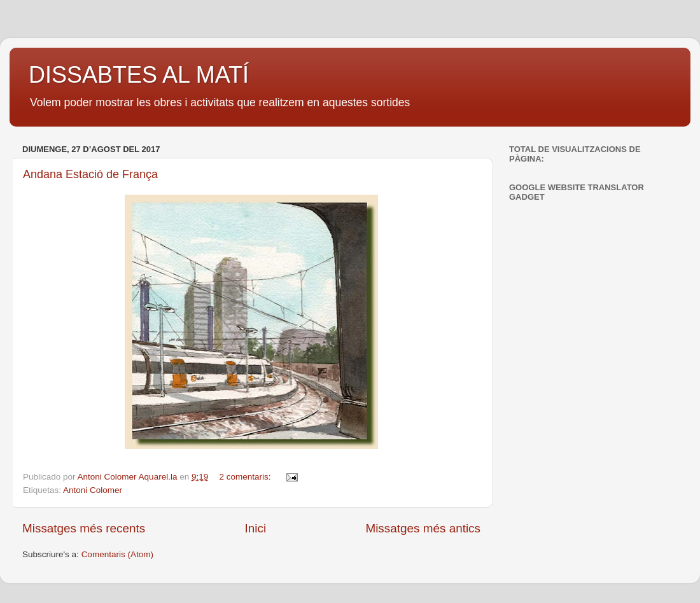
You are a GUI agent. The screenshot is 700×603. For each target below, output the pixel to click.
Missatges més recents (84, 528)
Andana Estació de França (90, 174)
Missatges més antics (423, 528)
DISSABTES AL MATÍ (139, 75)
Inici (256, 528)
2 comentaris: (247, 477)
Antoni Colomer (93, 490)
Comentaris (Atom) (117, 554)
